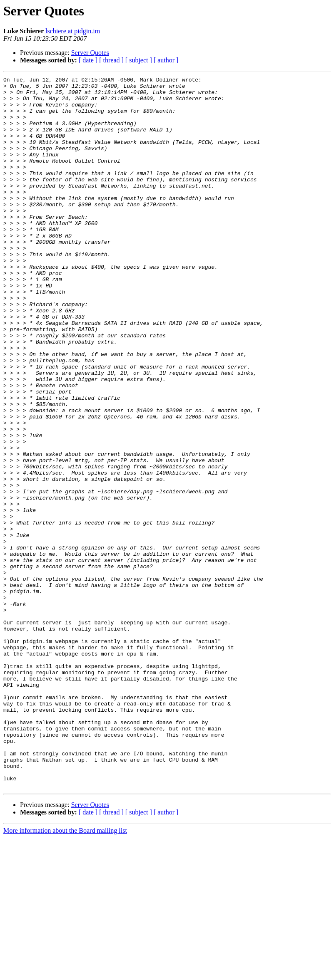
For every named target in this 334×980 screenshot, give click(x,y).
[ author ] (166, 60)
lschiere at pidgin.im (73, 31)
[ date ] (88, 60)
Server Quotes (90, 53)
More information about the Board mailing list (65, 973)
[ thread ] (111, 60)
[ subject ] (139, 60)
